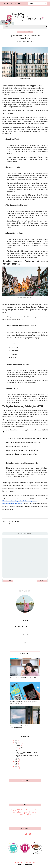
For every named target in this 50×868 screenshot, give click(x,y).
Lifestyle (20, 812)
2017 (16, 768)
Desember (19, 744)
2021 (16, 762)
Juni (17, 749)
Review (21, 814)
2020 (16, 763)
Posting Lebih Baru (8, 581)
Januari (18, 758)
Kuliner (15, 812)
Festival (33, 810)
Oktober (18, 746)
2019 (16, 765)
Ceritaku (19, 810)
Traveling (27, 814)
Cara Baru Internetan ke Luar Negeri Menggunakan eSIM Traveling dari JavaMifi (25, 702)
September (19, 747)
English (24, 810)
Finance (37, 810)
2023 (16, 742)
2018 (16, 766)
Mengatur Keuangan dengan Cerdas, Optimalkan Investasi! (23, 678)
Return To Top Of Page (25, 864)
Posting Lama (42, 581)
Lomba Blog (28, 812)
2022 (16, 760)
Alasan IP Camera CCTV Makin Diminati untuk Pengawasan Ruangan (22, 727)
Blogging (13, 810)
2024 (16, 741)
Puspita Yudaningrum (30, 862)
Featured (29, 810)
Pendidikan (34, 812)
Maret (18, 751)
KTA (19, 90)
